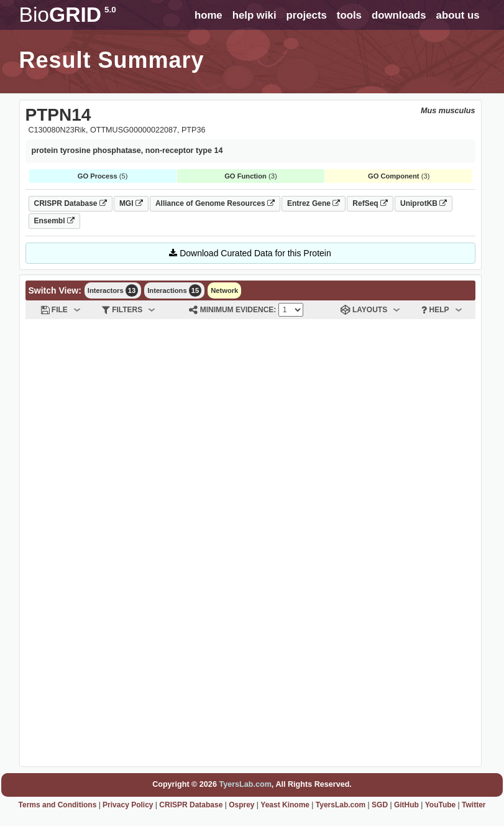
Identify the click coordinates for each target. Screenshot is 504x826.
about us (458, 15)
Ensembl (54, 221)
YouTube (441, 805)
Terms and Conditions (58, 805)
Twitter (474, 805)
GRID (68, 15)
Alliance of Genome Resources (215, 203)
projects (307, 15)
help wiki (254, 15)
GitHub (406, 805)
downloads (399, 15)
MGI (131, 203)
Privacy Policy (128, 805)
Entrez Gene (314, 203)
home (208, 15)
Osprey (241, 805)
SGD (380, 805)
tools (349, 15)
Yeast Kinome (285, 805)
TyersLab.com (245, 784)
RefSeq (370, 203)
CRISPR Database (71, 203)
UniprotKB (424, 203)
